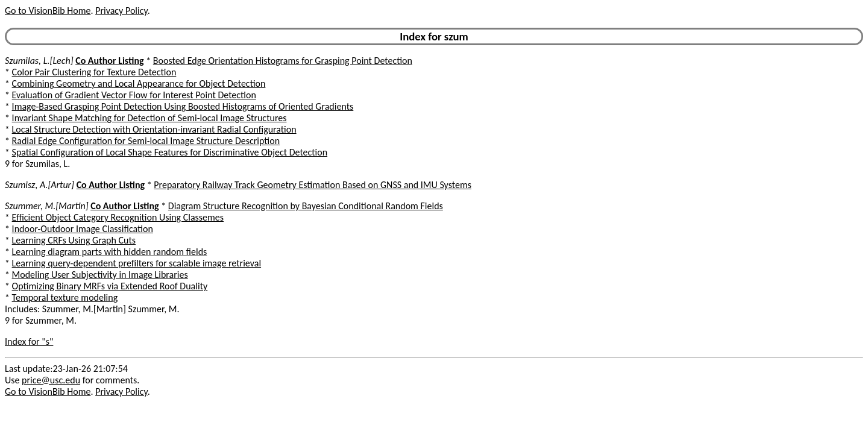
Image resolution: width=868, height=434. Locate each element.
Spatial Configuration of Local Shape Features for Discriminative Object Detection (170, 152)
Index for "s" (29, 341)
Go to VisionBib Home (48, 11)
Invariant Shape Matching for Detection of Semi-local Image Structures (149, 118)
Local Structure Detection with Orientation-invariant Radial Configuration (154, 129)
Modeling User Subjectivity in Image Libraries (100, 275)
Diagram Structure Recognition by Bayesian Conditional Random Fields (306, 206)
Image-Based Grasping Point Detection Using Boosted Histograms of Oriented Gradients (183, 106)
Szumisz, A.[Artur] (39, 185)
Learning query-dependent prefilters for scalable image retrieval (137, 263)
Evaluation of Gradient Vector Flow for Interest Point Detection (134, 95)
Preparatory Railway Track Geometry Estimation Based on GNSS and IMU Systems (313, 185)
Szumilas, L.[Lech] (39, 61)
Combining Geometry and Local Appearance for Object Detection (139, 83)
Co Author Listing (109, 61)
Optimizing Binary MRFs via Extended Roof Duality (110, 286)
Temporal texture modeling (65, 297)
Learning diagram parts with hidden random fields (110, 252)
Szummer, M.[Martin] (47, 206)
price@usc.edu (51, 380)
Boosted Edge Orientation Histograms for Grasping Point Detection (283, 61)
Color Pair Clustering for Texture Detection (94, 72)
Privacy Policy (121, 11)
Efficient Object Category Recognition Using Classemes (118, 217)
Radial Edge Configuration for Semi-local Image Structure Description (146, 141)
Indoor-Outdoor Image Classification (83, 229)
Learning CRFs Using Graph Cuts (74, 240)
